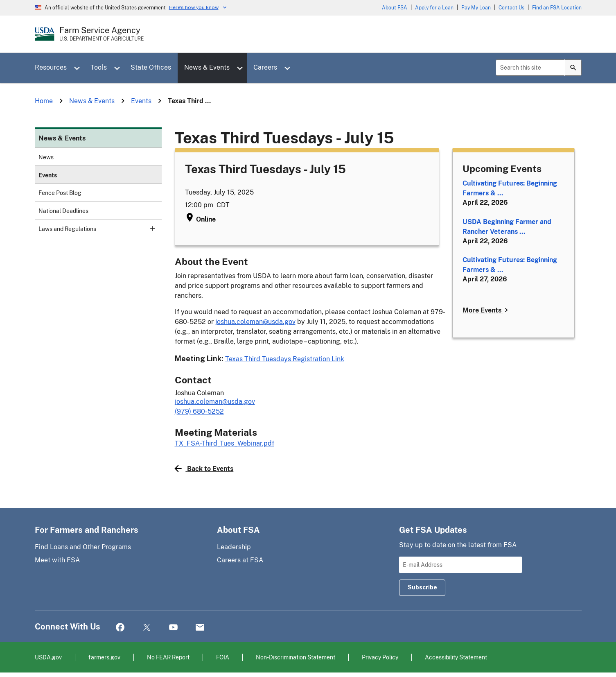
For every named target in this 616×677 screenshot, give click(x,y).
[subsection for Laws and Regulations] (148, 229)
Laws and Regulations (97, 229)
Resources (51, 67)
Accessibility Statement (456, 657)
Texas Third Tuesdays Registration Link (285, 359)
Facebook (120, 628)
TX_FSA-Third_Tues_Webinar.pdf (225, 443)
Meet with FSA (57, 560)
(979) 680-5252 (199, 411)
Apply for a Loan (434, 8)
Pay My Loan (476, 8)
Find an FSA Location (557, 8)
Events (48, 175)
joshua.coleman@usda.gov (255, 322)
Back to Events (204, 469)
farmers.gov (104, 657)
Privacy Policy (380, 657)
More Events (486, 310)
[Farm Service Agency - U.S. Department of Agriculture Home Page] (102, 34)
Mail (200, 628)
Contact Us (511, 8)
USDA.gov (48, 657)
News (46, 157)
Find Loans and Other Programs (83, 547)
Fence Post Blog (60, 193)
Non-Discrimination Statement (296, 657)
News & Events (207, 67)
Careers (265, 67)
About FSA (395, 8)
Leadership (234, 547)
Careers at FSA (240, 560)
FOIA (223, 657)
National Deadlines (63, 211)
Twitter (147, 628)
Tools (99, 67)
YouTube (173, 628)
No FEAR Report (168, 657)
